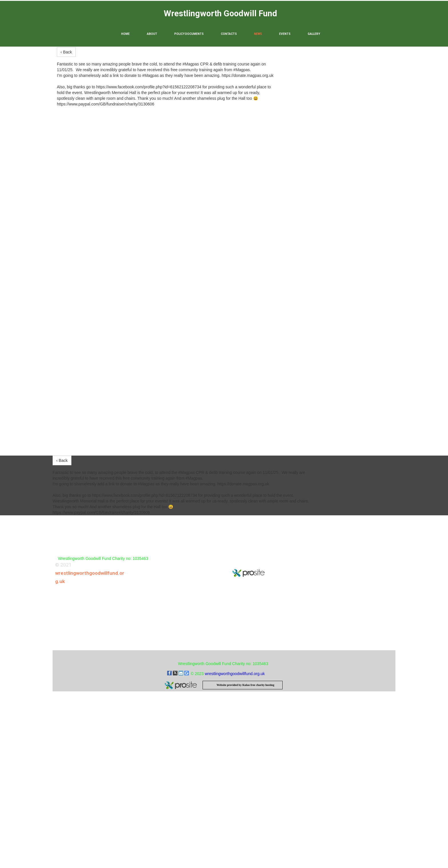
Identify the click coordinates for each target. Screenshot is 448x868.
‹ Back (66, 52)
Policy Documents (189, 34)
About (152, 34)
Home (125, 34)
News (258, 34)
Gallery (314, 34)
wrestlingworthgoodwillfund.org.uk (235, 674)
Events (285, 34)
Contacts (229, 34)
